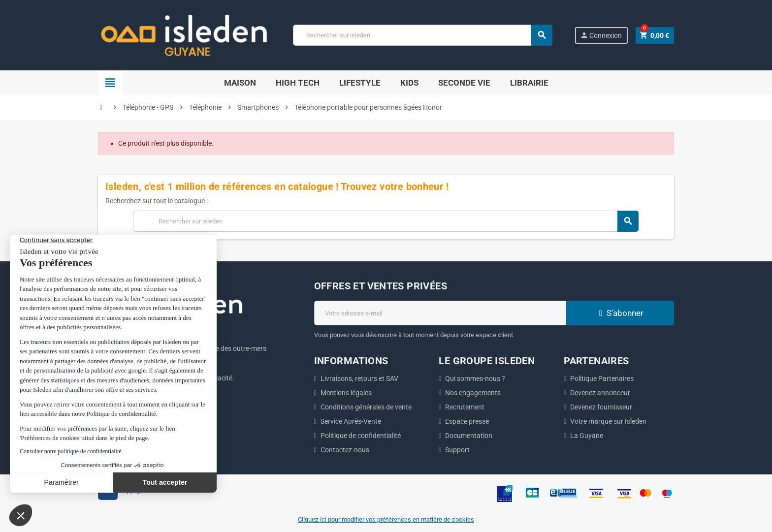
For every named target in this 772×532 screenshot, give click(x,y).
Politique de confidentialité (361, 436)
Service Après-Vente (351, 421)
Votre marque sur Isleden (608, 421)
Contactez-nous (345, 450)
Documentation (469, 436)
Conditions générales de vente (366, 407)
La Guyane (587, 436)
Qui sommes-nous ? (475, 378)
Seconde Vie (464, 83)
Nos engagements (473, 393)
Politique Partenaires (602, 378)
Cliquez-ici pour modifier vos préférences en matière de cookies (386, 519)
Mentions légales (346, 393)
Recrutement (465, 407)
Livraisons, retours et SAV (359, 378)
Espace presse (467, 421)
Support (457, 450)
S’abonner (620, 313)
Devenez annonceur (600, 393)
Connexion (601, 35)
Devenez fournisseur (601, 407)
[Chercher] (422, 35)
